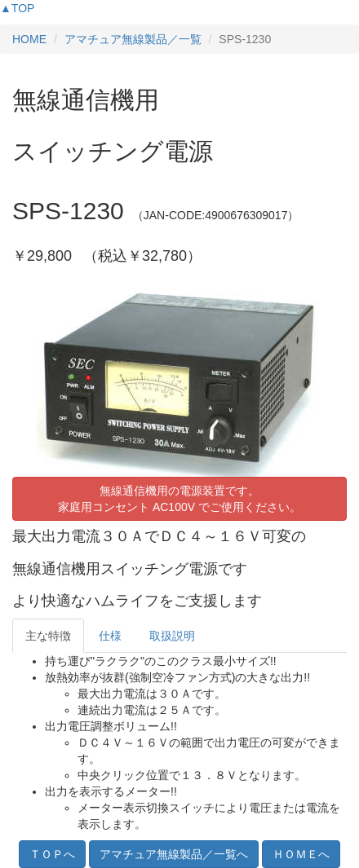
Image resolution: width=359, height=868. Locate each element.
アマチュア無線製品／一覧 (133, 39)
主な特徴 (48, 636)
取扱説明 (172, 636)
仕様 (110, 636)
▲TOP (17, 8)
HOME (29, 39)
